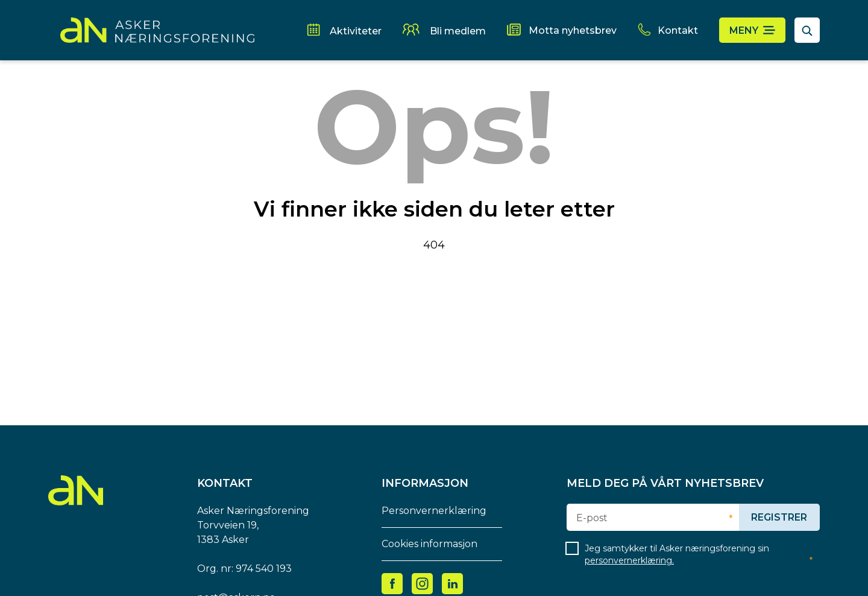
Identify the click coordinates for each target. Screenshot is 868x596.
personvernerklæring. (629, 560)
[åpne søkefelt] (807, 30)
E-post (592, 518)
